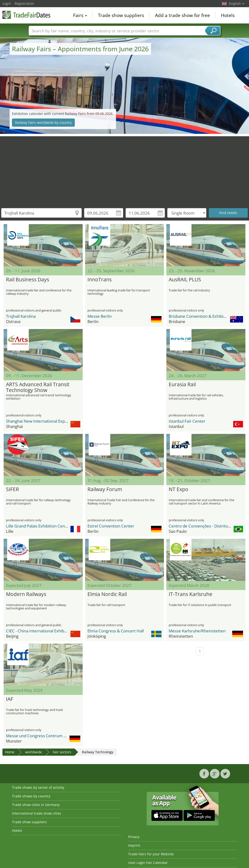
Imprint (134, 845)
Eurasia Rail (182, 385)
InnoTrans (100, 280)
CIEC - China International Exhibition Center (46, 631)
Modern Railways (26, 594)
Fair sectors (62, 752)
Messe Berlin (100, 316)
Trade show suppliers (121, 15)
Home (10, 752)
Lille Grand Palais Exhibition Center (38, 526)
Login (7, 3)
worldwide (34, 752)
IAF (10, 699)
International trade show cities (37, 813)
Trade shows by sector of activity (38, 787)
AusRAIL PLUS (185, 280)
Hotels (228, 15)
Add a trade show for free (182, 15)
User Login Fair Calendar (148, 863)
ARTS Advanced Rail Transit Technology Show (38, 387)
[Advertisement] (125, 170)
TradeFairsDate (26, 15)
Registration (24, 3)
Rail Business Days (28, 280)
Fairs (80, 15)
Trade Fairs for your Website (151, 854)
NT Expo (179, 489)
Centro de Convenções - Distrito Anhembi (207, 526)
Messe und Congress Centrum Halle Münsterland (52, 736)
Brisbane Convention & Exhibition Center (207, 316)
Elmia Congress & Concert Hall (116, 631)
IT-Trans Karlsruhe (191, 594)
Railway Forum (105, 489)
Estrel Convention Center (111, 526)
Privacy (134, 837)
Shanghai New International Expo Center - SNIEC (51, 421)
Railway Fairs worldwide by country (43, 122)
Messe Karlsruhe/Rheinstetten (197, 631)
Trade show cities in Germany (36, 805)
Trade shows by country (31, 796)
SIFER (12, 489)
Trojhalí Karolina (21, 316)
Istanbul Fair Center (187, 421)
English (237, 3)
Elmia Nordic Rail (107, 594)
